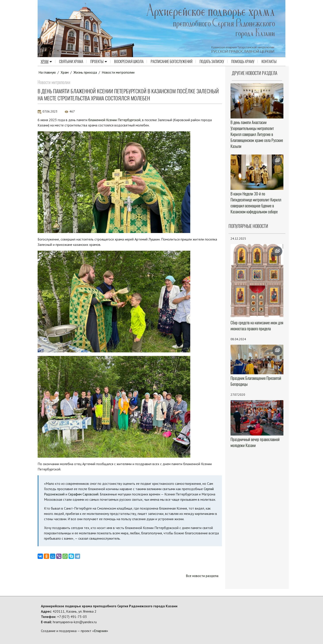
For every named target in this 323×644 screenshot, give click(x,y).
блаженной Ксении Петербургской (114, 120)
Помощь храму (243, 61)
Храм (46, 61)
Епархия (100, 631)
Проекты (99, 61)
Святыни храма (71, 61)
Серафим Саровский (83, 494)
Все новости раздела (202, 576)
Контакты (269, 61)
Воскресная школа (129, 61)
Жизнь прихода (85, 72)
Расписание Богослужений (172, 61)
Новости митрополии (118, 72)
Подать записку (212, 61)
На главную (47, 72)
